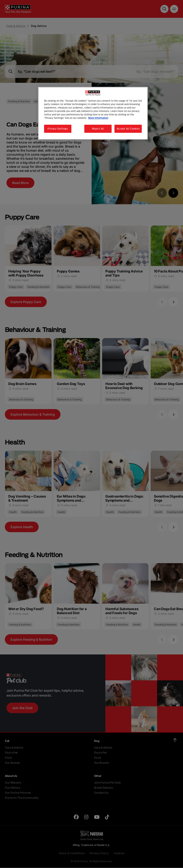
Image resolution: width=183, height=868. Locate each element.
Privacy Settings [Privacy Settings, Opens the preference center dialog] (58, 129)
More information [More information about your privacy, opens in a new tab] (98, 118)
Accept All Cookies (128, 129)
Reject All (98, 129)
